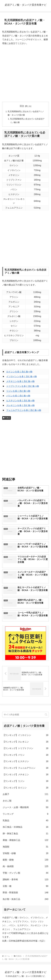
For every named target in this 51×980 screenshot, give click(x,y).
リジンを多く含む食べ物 (18, 391)
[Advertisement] (26, 74)
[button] (46, 715)
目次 (22, 106)
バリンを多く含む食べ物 (18, 396)
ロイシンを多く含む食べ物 (19, 372)
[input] (26, 715)
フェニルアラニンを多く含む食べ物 (24, 410)
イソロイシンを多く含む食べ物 (21, 376)
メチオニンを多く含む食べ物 (20, 381)
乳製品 (7, 418)
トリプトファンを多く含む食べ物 (23, 386)
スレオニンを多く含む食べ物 (20, 405)
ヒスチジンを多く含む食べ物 (20, 401)
